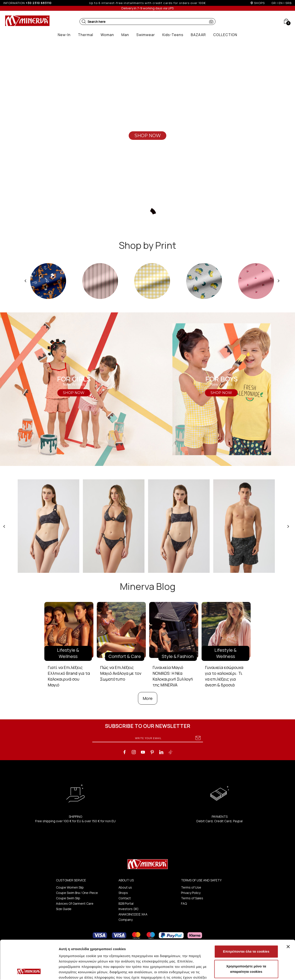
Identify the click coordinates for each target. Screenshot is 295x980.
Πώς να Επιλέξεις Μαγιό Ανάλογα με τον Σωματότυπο (121, 673)
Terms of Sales (192, 898)
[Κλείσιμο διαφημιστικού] (288, 910)
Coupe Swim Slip (68, 898)
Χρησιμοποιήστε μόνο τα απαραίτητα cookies (246, 932)
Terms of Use (191, 887)
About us (125, 887)
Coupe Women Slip (70, 887)
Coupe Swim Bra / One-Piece (77, 893)
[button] (84, 22)
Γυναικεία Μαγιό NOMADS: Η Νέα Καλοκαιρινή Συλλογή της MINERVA (173, 676)
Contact (125, 898)
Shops (123, 893)
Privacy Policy (191, 893)
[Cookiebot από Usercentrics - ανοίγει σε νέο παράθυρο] (29, 971)
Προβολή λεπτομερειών (78, 971)
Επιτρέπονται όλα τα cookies (246, 915)
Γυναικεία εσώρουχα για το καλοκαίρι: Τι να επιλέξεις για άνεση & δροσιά (224, 676)
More (148, 698)
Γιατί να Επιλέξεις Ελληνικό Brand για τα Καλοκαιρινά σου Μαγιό (69, 676)
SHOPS (259, 3)
